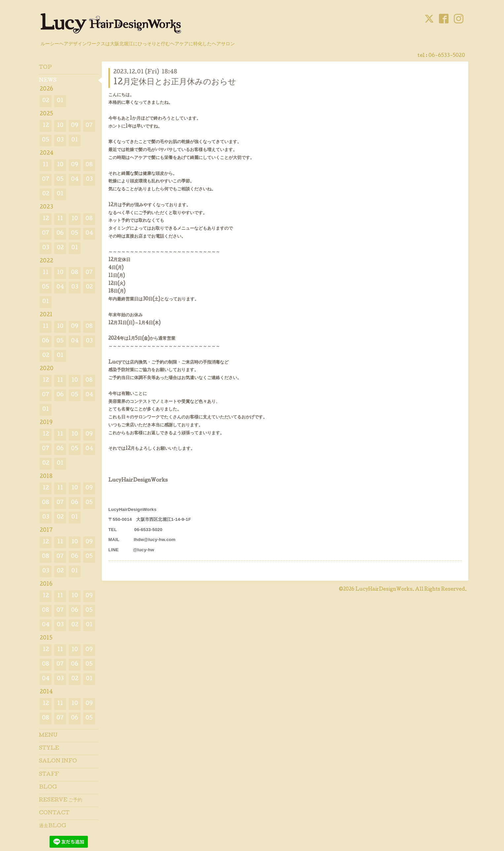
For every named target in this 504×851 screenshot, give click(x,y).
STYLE (49, 749)
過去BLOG (53, 826)
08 (89, 165)
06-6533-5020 (447, 56)
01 (60, 101)
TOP (45, 68)
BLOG (48, 788)
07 (89, 126)
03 (60, 140)
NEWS (48, 81)
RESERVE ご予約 (61, 800)
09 (75, 126)
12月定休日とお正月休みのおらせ (175, 82)
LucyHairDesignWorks (384, 590)
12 (46, 126)
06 (60, 233)
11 (46, 165)
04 (75, 180)
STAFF (49, 775)
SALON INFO (58, 761)
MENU (48, 736)
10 (60, 126)
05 (46, 140)
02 (46, 101)
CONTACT (54, 813)
